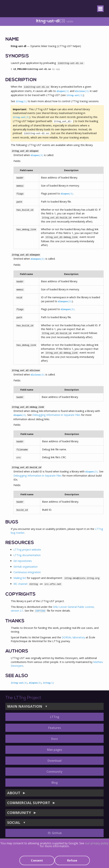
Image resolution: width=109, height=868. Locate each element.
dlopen (63, 91)
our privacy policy (97, 843)
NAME (12, 39)
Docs (54, 739)
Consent (37, 860)
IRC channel (20, 584)
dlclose (82, 91)
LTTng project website (27, 550)
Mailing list (20, 578)
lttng (21, 102)
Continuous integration (27, 572)
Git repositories (23, 561)
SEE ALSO (17, 676)
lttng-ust (75, 95)
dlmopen (38, 259)
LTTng (55, 717)
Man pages (55, 750)
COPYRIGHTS (20, 594)
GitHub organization (25, 567)
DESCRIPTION (21, 80)
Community (54, 772)
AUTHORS (17, 651)
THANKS (15, 621)
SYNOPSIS (17, 56)
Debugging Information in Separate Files (56, 415)
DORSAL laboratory (73, 637)
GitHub (54, 833)
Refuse (72, 860)
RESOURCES (20, 543)
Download (54, 761)
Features (55, 728)
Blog (55, 783)
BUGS (12, 522)
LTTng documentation (27, 555)
